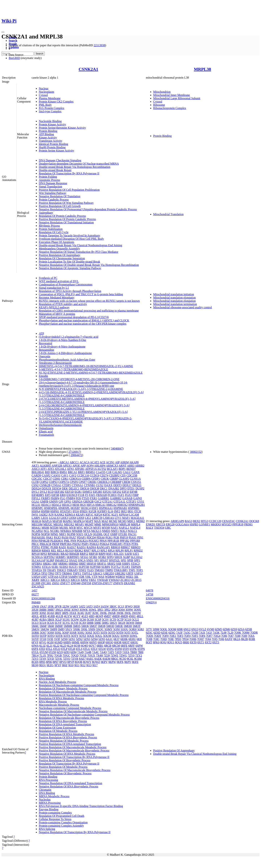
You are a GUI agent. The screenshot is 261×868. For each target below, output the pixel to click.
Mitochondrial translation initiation (174, 294)
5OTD (112, 633)
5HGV (113, 623)
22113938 (99, 45)
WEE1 (130, 577)
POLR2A (82, 541)
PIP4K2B (44, 541)
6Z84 (73, 652)
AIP (117, 462)
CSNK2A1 (88, 69)
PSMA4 (104, 544)
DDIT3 (117, 485)
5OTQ (51, 636)
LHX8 (72, 518)
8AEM (107, 659)
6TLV (94, 649)
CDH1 (57, 479)
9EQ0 (35, 665)
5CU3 (35, 623)
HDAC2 (56, 505)
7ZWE (114, 655)
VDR (81, 577)
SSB (119, 564)
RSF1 (109, 554)
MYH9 (106, 528)
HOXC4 (86, 508)
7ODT (158, 636)
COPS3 (53, 482)
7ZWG (123, 655)
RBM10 (116, 547)
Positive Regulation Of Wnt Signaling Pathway (66, 203)
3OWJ (75, 610)
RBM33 (136, 547)
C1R (109, 472)
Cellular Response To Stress (55, 819)
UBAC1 (98, 573)
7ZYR (75, 659)
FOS (78, 498)
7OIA (251, 636)
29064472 (76, 455)
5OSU (81, 633)
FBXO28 (102, 495)
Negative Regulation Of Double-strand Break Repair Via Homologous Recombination (89, 265)
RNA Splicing (47, 829)
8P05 (42, 662)
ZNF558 (86, 583)
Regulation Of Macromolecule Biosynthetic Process (69, 718)
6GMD (58, 642)
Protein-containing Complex (55, 813)
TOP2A (36, 573)
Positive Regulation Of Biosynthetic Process (65, 760)
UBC (168, 528)
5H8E (98, 623)
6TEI (42, 649)
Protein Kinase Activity (52, 124)
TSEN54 (159, 528)
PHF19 (124, 537)
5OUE (91, 636)
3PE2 (107, 610)
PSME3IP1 (116, 544)
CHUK (105, 479)
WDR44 (110, 577)
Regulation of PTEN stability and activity (63, 304)
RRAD (65, 554)
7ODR (254, 633)
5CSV (105, 619)
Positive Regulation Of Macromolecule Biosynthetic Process (74, 750)
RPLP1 (129, 551)
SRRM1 (63, 564)
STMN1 (36, 567)
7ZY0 (131, 655)
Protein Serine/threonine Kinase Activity (62, 128)
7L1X (43, 655)
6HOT (126, 642)
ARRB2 (140, 466)
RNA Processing (48, 780)
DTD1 (131, 488)
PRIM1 (248, 524)
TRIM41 (67, 573)
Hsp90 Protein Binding (52, 147)
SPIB (130, 560)
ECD (51, 492)
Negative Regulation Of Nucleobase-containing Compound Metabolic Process (84, 715)
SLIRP (50, 560)
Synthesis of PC (48, 278)
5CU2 (135, 619)
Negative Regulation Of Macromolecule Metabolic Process (73, 711)
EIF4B (133, 492)
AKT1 (35, 466)
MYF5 (97, 528)
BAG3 (188, 521)
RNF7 (87, 551)
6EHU (132, 639)
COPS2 (44, 482)
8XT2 (208, 642)
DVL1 (35, 492)
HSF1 (95, 508)
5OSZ (89, 633)
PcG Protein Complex (51, 108)
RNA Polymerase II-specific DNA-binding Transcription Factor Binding (81, 806)
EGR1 (78, 492)
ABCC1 (74, 462)
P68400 (36, 602)
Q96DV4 (151, 602)
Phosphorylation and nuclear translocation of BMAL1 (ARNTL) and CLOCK (84, 320)
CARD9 (36, 475)
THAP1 (52, 570)
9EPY (128, 662)
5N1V (69, 629)
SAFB (128, 554)
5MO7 (93, 626)
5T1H (43, 639)
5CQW (75, 619)
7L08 (223, 633)
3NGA (59, 610)
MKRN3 (216, 524)
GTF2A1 (107, 502)
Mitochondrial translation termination (175, 304)
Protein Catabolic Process (54, 200)
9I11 (77, 665)
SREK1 (47, 564)
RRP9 (102, 554)
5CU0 (128, 619)
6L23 (63, 646)
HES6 (76, 505)
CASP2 (46, 475)
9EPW (112, 662)
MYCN (88, 528)
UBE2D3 (109, 573)
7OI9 (244, 636)
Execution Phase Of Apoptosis (56, 242)
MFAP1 (79, 524)
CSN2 (35, 485)
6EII (139, 639)
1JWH (35, 606)
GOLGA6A (182, 524)
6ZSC (149, 633)
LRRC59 (97, 518)
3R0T (58, 613)
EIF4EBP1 (38, 495)
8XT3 (216, 642)
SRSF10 (91, 564)
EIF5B (55, 495)
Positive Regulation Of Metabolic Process (63, 767)
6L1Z (42, 646)
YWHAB (102, 580)
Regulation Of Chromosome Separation (62, 258)
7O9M (246, 633)
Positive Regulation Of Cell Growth (60, 206)
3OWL (92, 610)
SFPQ (110, 557)
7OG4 (217, 636)
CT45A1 (56, 485)
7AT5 (111, 652)
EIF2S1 (107, 492)
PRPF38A (66, 544)
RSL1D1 (119, 554)
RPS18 (36, 554)
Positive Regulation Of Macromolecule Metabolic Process (73, 747)
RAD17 (72, 547)
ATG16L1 (60, 469)
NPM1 (54, 534)
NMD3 (106, 531)
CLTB (35, 482)
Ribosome (159, 105)
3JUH (35, 610)
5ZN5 (102, 639)
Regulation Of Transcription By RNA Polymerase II (69, 173)
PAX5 (57, 537)
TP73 (58, 573)
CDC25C (37, 479)
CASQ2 (56, 475)
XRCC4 (55, 580)
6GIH (50, 642)
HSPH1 (55, 511)
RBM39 (36, 551)
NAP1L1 (124, 528)
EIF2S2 (117, 492)
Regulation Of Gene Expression (57, 728)
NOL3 (123, 531)
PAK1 (50, 537)
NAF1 (114, 528)
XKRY (36, 580)
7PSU (50, 655)
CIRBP (114, 479)
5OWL (133, 636)
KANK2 (59, 515)
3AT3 (89, 606)
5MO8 (102, 626)
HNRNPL (64, 508)
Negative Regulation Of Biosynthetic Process (65, 773)
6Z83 (67, 652)
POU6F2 (94, 541)
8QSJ (163, 642)
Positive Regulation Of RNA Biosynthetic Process (68, 737)
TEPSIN (136, 567)
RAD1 (63, 547)
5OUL (99, 636)
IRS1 (131, 511)
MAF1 (126, 518)
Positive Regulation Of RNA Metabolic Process (66, 734)
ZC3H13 (125, 580)
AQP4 (90, 466)
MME (98, 524)
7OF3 (180, 636)
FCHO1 (112, 495)
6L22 (56, 646)
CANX (135, 472)
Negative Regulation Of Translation (60, 196)
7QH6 (193, 639)
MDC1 (131, 521)
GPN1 (68, 502)
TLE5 (90, 570)
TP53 (44, 573)
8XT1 (201, 642)
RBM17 (126, 547)
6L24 (70, 646)
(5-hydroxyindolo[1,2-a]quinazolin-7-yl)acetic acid (69, 337)
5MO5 (77, 626)
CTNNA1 (77, 485)
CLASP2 (124, 479)
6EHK (124, 639)
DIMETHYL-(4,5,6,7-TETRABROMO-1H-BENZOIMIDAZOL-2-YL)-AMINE (86, 366)
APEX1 (67, 466)
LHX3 (64, 518)
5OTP (43, 636)
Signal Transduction (50, 186)
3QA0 (50, 613)
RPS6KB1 (54, 554)
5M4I (51, 626)
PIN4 (35, 541)
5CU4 (43, 623)
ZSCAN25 (38, 586)
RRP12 (84, 554)
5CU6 (50, 623)
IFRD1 (84, 511)
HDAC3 (67, 505)
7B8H (133, 652)
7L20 (230, 633)
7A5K (216, 633)
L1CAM (134, 515)
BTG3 (205, 521)
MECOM (37, 524)
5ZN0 (64, 639)
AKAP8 (134, 462)
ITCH (138, 511)
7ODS (150, 636)
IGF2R (92, 511)
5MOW (45, 629)
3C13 (121, 606)
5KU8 (122, 623)
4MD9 (124, 616)
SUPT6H (95, 567)
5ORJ (141, 629)
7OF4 (187, 636)
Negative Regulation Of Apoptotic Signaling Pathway (70, 268)
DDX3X (46, 488)
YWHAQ (114, 580)
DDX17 (127, 485)
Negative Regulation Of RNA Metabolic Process (67, 754)
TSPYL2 (87, 573)
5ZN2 (79, 639)
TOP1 (140, 570)
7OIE (171, 639)
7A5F (179, 633)
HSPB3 (194, 524)
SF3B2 (102, 557)
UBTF (130, 573)
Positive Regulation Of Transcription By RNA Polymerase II (74, 757)
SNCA (82, 560)
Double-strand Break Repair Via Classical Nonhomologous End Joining (80, 245)
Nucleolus (45, 799)
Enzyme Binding (49, 809)
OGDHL (98, 534)
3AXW (105, 606)
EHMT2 (87, 492)
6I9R (180, 629)
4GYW (68, 616)
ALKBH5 (45, 466)
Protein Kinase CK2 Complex (56, 102)
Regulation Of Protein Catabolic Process (62, 216)
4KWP (99, 616)
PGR (116, 537)
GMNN (53, 502)
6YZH (52, 652)
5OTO (35, 636)
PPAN (103, 541)
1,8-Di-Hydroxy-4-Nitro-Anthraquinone (62, 347)
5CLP (58, 619)
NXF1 (80, 534)
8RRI (186, 642)
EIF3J (125, 492)
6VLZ (203, 629)
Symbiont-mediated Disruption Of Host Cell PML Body (71, 239)
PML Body (45, 105)
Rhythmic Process (49, 226)
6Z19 (60, 652)
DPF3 (123, 488)
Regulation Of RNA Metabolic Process (61, 698)
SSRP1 (126, 564)
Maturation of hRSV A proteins (57, 314)
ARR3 (131, 466)
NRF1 (62, 534)
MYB (72, 528)
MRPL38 (203, 69)
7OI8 (238, 636)
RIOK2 (79, 551)
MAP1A (47, 521)
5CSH (90, 619)
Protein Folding (48, 177)
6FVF (35, 642)
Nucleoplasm (46, 92)
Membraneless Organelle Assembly (59, 249)
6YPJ (126, 649)
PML (67, 541)
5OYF (35, 639)
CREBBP (116, 482)
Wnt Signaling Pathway (53, 193)
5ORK (35, 633)
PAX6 (65, 537)
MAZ (105, 521)
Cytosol (43, 95)
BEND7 (131, 469)
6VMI (211, 629)
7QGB (58, 655)
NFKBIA (66, 531)
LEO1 (45, 518)
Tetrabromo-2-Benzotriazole (55, 363)
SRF (55, 564)
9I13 (89, 665)
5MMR (68, 626)
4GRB (51, 616)
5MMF (59, 626)
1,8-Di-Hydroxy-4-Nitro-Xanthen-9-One (62, 340)
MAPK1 (68, 521)
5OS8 (50, 633)
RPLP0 (120, 551)
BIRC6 (55, 472)
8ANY (229, 639)
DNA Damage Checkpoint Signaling (60, 160)
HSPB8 (45, 511)
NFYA (87, 531)
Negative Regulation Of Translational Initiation (66, 222)
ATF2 (51, 469)
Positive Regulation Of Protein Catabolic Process (67, 219)
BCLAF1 (112, 469)
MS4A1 (36, 528)
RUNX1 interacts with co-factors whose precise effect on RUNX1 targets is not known (89, 301)
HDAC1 (46, 505)
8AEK (98, 659)
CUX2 (100, 485)
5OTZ (83, 636)
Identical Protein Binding (53, 144)
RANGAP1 (103, 547)
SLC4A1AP (39, 560)
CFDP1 (96, 479)
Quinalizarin (46, 428)
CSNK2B (45, 485)
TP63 (51, 573)
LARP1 (36, 518)
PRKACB (45, 544)
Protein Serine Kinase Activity (56, 151)
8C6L (130, 659)
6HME (76, 642)
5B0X (51, 619)
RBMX (46, 551)
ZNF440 (76, 583)
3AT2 (82, 606)
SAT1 (136, 554)
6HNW (84, 642)
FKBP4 (55, 498)
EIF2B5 (97, 492)
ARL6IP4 (100, 466)
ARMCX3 (112, 466)
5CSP (98, 619)
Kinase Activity (48, 137)
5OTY (75, 636)
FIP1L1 (36, 498)
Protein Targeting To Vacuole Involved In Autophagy (70, 235)
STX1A (46, 567)
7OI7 (231, 636)
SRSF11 (102, 564)
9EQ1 (43, 665)
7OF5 (195, 636)
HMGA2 (112, 505)
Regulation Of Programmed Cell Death (62, 816)
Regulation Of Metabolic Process (58, 731)
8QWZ (96, 662)
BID (47, 472)
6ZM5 (218, 629)
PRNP (56, 544)
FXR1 (94, 498)
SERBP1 (61, 557)
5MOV (36, 629)
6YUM (44, 652)
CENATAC (229, 521)
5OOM (172, 629)
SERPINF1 (73, 557)
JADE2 (43, 515)
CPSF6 (74, 482)
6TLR (72, 649)
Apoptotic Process (49, 180)
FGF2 (128, 495)
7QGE (83, 655)
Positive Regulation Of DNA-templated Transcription (70, 744)
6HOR (118, 642)
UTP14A (53, 577)
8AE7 (82, 659)
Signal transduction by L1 (54, 288)
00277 (35, 594)
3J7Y (149, 629)
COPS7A (64, 482)
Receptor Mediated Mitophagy (57, 298)
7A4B (88, 652)
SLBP (127, 557)
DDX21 (137, 485)
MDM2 (140, 521)
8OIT (149, 642)
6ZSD (157, 633)
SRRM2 (73, 564)
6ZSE (164, 633)
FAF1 (92, 495)
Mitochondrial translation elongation (174, 298)
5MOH (128, 626)
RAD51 (81, 547)
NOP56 (36, 534)
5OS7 (43, 633)
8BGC (115, 659)
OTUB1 (123, 534)
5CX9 (82, 623)
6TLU (87, 649)
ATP (41, 333)
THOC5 (61, 570)
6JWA (35, 646)
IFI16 (76, 511)
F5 (87, 495)
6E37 (117, 639)
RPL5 (104, 551)
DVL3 (43, 492)
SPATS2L (114, 560)
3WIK (120, 613)
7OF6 (202, 636)
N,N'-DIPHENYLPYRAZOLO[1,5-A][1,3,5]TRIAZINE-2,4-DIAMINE (81, 389)
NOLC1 (132, 531)
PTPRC (45, 547)
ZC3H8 (36, 583)
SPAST (104, 560)
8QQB (78, 662)
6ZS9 (234, 629)
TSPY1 (77, 573)
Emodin (43, 376)
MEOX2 (69, 524)
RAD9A (91, 547)
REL (54, 551)
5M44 (138, 623)
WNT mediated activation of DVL (59, 281)
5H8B (90, 623)
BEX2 (197, 521)
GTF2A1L (119, 502)
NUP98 (71, 534)
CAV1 (65, 475)
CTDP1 (67, 485)
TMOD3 (99, 570)
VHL (88, 577)
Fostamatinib (46, 435)
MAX (97, 521)
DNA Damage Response (53, 183)
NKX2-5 (96, 531)
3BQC (113, 606)
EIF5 (48, 495)
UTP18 (63, 577)
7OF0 (165, 636)
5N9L (84, 629)
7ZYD (50, 659)
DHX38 (95, 488)
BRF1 (81, 472)
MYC (80, 528)
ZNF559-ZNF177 (102, 583)
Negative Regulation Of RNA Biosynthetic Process (69, 786)
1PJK (51, 606)
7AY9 (118, 652)
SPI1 (124, 560)
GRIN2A (77, 502)
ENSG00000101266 (43, 598)
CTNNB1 (90, 485)
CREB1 (92, 482)
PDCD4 (91, 537)
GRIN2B (88, 502)
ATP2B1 (79, 469)
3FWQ (129, 606)
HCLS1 (36, 505)
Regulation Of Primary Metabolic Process (63, 688)
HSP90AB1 (120, 508)
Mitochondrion (162, 92)
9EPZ (135, 662)
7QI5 (215, 639)
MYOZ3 (227, 524)
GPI (61, 502)
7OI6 (224, 636)
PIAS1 (133, 537)
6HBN (67, 642)
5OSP (66, 633)
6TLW (102, 649)
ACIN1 (110, 462)
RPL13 (96, 551)
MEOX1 (58, 524)
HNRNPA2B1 (137, 505)
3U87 (88, 613)
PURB (54, 547)
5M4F (43, 626)
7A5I (202, 633)
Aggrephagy (46, 213)
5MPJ (61, 629)
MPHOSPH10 (110, 524)
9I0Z (65, 665)
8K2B (244, 639)
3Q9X (137, 610)
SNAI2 (73, 560)
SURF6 (106, 567)
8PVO (63, 662)
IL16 (110, 511)
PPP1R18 (238, 524)
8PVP (71, 662)
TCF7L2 (116, 567)
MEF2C (48, 524)
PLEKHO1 (57, 541)
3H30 (136, 606)
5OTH (120, 633)
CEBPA (86, 479)
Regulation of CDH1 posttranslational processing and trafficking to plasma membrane (89, 311)
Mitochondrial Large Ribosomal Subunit (177, 98)
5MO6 (85, 626)
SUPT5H (84, 567)
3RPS (65, 613)
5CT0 (113, 619)
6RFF (131, 646)
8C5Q (123, 659)
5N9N (92, 629)
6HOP (101, 642)
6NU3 (195, 629)
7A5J (209, 633)
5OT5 (96, 633)
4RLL (140, 616)
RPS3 (44, 554)
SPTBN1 (37, 564)
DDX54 (57, 488)
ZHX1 (56, 583)
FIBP (135, 495)
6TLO (57, 649)
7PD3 (178, 639)
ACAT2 (94, 462)
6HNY (93, 642)
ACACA (84, 462)
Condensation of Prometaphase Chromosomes (66, 284)
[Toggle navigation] (3, 32)
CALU (127, 472)
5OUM (107, 636)
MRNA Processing (50, 803)
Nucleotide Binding (50, 121)
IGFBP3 (102, 511)
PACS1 (132, 534)
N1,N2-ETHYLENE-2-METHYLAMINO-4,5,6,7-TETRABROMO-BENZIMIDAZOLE (91, 373)
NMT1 (115, 531)
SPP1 (137, 560)
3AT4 (97, 606)
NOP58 (45, 534)
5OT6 (104, 633)
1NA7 (43, 606)
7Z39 (107, 655)
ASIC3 (36, 469)
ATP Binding (46, 134)
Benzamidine (46, 350)
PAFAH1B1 (38, 537)
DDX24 (36, 488)
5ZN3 (87, 639)
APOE (76, 466)
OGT (106, 534)
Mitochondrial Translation (168, 214)
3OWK (84, 610)
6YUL (35, 652)
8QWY (87, 662)
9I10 (71, 665)
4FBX (43, 616)
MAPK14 (79, 521)
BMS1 (63, 472)
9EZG (50, 665)
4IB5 (92, 616)
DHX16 (85, 488)
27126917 (74, 452)
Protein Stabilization (51, 229)
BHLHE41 (38, 472)
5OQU (124, 629)
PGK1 (109, 537)
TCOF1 (126, 567)
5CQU (66, 619)
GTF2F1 (131, 502)
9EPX (120, 662)
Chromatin (45, 790)
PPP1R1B (113, 541)
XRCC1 (45, 580)
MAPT (89, 521)
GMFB (44, 502)
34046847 (117, 449)
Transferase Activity (51, 141)
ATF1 (43, 469)
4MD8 (116, 616)
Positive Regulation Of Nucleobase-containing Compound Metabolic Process (84, 695)
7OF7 (209, 636)
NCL (46, 531)
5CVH (74, 623)
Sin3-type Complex (50, 111)
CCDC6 (95, 475)
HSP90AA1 (106, 508)
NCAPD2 (37, 531)
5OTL (135, 633)
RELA (61, 551)
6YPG (110, 649)
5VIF (57, 639)
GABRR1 (104, 498)
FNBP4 (71, 498)
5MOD (110, 626)
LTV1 (118, 518)
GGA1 (35, 502)
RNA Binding (47, 679)
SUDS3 (64, 567)
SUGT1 (73, 567)
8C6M (138, 659)
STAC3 (135, 564)
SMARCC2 (62, 560)
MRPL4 (136, 524)
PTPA (135, 544)
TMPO (109, 570)
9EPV (104, 662)
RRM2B (74, 554)
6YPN (141, 649)
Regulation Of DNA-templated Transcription (65, 724)
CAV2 (73, 475)
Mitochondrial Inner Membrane (172, 95)
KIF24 (98, 515)
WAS (101, 577)
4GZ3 (85, 616)
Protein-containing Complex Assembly (61, 826)
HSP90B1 (134, 508)
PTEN (127, 544)
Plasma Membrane (50, 98)
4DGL (35, 616)
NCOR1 (55, 531)
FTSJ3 (86, 498)
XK (136, 577)
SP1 (97, 560)
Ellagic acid (46, 431)
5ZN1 (72, 639)
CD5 (123, 475)
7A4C (96, 652)
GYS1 (140, 502)
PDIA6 (101, 537)
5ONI (117, 629)
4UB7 (35, 619)
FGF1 (121, 495)
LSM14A (109, 518)
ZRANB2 (129, 583)
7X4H (99, 655)
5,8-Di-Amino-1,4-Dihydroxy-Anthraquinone (65, 353)
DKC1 (104, 488)
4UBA (43, 619)
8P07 (56, 662)
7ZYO (67, 659)
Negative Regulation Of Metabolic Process (64, 741)
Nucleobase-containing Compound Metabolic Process (70, 708)
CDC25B (132, 475)
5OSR (73, 633)
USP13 (138, 573)
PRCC (35, 544)
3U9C (96, 613)
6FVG (43, 642)
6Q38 (77, 646)
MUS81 (64, 528)
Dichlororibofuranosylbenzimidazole (60, 425)
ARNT (122, 466)
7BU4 (35, 655)
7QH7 (201, 639)
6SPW (139, 646)
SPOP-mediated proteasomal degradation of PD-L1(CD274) (74, 317)
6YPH (118, 649)
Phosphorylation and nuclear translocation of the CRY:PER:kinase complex (83, 324)
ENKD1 (151, 524)
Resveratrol (45, 343)
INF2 (117, 511)
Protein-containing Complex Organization (63, 822)
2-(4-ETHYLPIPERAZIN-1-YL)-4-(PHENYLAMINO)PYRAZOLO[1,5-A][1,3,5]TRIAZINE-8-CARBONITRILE (83, 413)
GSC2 (98, 502)
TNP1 (132, 570)
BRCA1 (72, 472)
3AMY (74, 606)
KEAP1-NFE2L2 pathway (54, 307)
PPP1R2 (125, 541)
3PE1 (100, 610)
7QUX (91, 655)
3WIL (128, 613)
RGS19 (69, 551)
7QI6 (221, 639)
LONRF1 (204, 524)
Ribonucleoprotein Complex (170, 108)
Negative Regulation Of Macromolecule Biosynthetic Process (75, 770)
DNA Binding (47, 793)
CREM (126, 482)
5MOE (119, 626)
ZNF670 (118, 583)
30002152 (196, 452)
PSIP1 (85, 544)
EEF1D (69, 492)
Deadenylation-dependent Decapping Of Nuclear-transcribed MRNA (79, 164)
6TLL (49, 649)
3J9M (156, 629)
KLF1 (115, 515)
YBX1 (93, 580)
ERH (63, 495)
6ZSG (172, 633)
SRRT (82, 564)
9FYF (58, 665)
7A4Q (103, 652)
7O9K (238, 633)
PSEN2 (77, 544)
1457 (34, 590)
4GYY (77, 616)
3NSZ (67, 610)
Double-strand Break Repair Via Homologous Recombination (75, 167)
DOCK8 (254, 521)
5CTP (120, 619)
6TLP (64, 649)
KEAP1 (80, 515)
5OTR (59, 636)
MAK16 (36, 521)
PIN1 (140, 537)
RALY (150, 528)
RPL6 (111, 551)
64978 (150, 590)
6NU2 (187, 629)
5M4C (35, 626)
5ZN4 (94, 639)
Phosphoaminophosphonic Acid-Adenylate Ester (67, 360)
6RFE (124, 646)
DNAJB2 (114, 488)
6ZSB (249, 629)
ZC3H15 (136, 580)
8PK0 (156, 642)
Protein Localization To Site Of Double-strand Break (69, 262)
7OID (163, 639)
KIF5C (107, 515)
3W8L (103, 613)
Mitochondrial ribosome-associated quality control (183, 307)
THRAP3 (72, 570)
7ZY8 (43, 659)
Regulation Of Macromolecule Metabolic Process (68, 692)
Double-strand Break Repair (55, 170)
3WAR (112, 613)
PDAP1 (81, 537)
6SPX (35, 649)
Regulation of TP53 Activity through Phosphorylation (70, 291)
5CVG (66, 623)
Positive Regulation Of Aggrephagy (60, 255)
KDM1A (70, 515)
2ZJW (66, 606)
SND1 (90, 560)
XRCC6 (75, 580)
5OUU (116, 636)
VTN (95, 577)
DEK (65, 488)
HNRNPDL (51, 508)
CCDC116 (83, 475)
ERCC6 (161, 524)
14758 (150, 594)
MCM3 (122, 521)
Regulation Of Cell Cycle (54, 232)
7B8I (140, 652)
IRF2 (124, 511)
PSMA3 (94, 544)
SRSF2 (111, 564)
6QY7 (92, 646)
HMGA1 (101, 505)
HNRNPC (37, 508)
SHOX (118, 557)
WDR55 (120, 577)
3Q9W (129, 610)
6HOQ (109, 642)
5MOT (137, 626)
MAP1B (57, 521)
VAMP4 (73, 577)
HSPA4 (36, 511)
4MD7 (108, 616)
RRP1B (93, 554)
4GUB (59, 616)
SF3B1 (93, 557)
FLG (63, 498)
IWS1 (35, 515)
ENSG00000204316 (158, 598)
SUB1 (55, 567)
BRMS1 (90, 472)
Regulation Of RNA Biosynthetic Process (63, 721)
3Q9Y (35, 613)
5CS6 (83, 619)
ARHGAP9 (177, 521)
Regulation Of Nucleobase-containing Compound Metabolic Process (79, 685)
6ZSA (241, 629)
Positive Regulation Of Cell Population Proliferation (69, 190)
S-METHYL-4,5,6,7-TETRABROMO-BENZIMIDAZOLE (73, 369)
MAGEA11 (137, 518)
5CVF (58, 623)
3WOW (136, 613)
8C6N (35, 662)
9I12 (83, 665)
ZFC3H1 (46, 583)
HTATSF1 (66, 511)
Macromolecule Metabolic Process (59, 705)
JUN (51, 515)
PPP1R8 (135, 541)
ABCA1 (64, 462)
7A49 (80, 652)
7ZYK (58, 659)
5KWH (130, 623)
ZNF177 (65, 583)
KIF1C (90, 515)
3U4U (81, 613)
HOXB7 (75, 508)
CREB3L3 (103, 482)
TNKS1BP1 (121, 570)
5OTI (127, 633)
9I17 (95, 665)
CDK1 (65, 479)
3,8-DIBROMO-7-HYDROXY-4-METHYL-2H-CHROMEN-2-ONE (79, 379)
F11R (81, 495)
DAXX (108, 485)
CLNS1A (135, 479)
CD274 (104, 475)
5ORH (133, 629)
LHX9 (81, 518)
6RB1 (100, 646)
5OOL (164, 629)
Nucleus (43, 88)
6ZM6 (226, 629)
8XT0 (193, 642)
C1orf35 (101, 472)
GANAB (127, 498)
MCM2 (113, 521)
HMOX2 (123, 505)
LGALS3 (54, 518)
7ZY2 (139, 655)
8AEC (90, 659)
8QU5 (179, 642)
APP (83, 466)
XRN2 (84, 580)
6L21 (49, 646)
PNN (73, 541)
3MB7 (51, 610)
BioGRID (14, 58)
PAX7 (73, 537)
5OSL (58, 633)
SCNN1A (37, 557)
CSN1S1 (136, 482)
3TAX (73, 613)
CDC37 (48, 479)
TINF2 (82, 570)
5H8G (105, 623)
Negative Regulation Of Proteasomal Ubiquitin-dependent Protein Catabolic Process (88, 209)
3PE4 (114, 610)
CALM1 (117, 472)
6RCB (108, 646)
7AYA (126, 652)
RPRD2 (138, 551)
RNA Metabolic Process (53, 701)
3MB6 (43, 610)
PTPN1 (36, 547)
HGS (83, 505)
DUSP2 (140, 488)
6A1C (109, 639)
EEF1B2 (59, 492)
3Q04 (121, 610)
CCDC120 (215, 521)
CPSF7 (83, 482)
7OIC (156, 639)
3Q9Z (43, 613)
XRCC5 (65, 580)
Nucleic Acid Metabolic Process (57, 682)
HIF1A (90, 505)
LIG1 (88, 518)
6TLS (79, 649)
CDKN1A (75, 479)
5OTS (67, 636)
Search (13, 41)
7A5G (187, 633)
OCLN (88, 534)
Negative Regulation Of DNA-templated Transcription (70, 783)
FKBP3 (45, 498)
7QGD (75, 655)
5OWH (125, 636)
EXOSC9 (72, 495)
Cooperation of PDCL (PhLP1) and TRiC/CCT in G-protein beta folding (81, 294)
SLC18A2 (137, 557)
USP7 (44, 577)
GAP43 (138, 498)
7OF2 (173, 636)
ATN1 (70, 469)
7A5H (195, 633)
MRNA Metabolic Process (54, 796)
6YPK (133, 649)
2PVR (58, 606)
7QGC (66, 655)
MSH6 (45, 528)
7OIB (149, 639)
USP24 (36, 577)
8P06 (49, 662)
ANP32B (57, 466)
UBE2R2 (120, 573)
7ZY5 (35, 659)
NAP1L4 (135, 528)
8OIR (252, 639)
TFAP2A (37, 570)
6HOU (134, 642)
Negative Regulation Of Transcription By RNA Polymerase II (75, 832)
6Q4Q (85, 646)
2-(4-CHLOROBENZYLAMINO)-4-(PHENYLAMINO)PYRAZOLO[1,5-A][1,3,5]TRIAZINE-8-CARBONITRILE (84, 407)
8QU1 (171, 642)
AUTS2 (102, 469)
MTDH (54, 528)
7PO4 (185, 639)
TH (44, 570)
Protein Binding (48, 131)
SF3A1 (84, 557)
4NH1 (132, 616)
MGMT (89, 524)
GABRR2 (116, 498)
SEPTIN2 (49, 557)
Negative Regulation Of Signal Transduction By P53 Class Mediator (78, 252)
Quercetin (44, 356)
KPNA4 (124, 515)
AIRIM (124, 462)
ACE (102, 462)
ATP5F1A (91, 469)
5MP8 (54, 629)
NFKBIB (77, 531)
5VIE (50, 639)
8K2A (237, 639)
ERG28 (170, 524)
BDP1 (122, 469)
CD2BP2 (114, 475)
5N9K (77, 629)
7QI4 (208, 639)
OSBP (114, 534)
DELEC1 (74, 488)
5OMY (108, 629)
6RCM (116, 646)
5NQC (100, 629)
